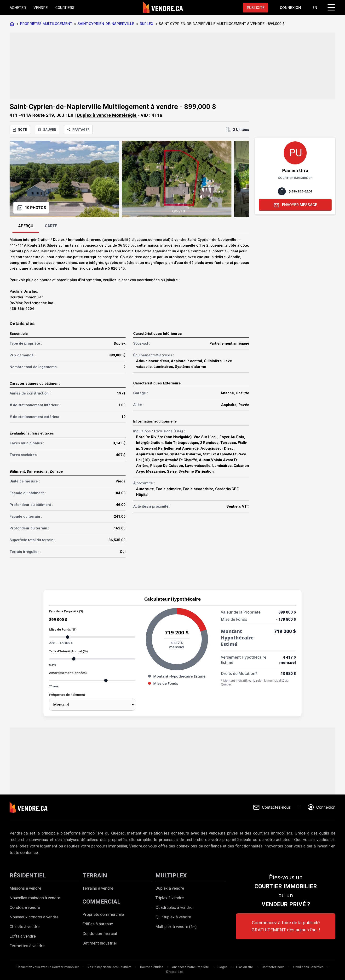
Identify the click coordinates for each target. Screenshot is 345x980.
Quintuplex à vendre (173, 917)
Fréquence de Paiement (67, 695)
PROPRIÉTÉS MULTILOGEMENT (46, 24)
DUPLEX (147, 24)
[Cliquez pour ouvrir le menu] (331, 7)
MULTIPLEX (171, 876)
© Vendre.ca (175, 972)
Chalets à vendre (25, 927)
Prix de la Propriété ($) (66, 611)
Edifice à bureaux (98, 924)
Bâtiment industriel (100, 943)
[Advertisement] (153, 66)
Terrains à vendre (98, 888)
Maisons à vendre (25, 888)
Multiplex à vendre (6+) (176, 927)
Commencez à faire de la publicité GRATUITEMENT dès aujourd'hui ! (286, 926)
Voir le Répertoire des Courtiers (109, 967)
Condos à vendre (25, 907)
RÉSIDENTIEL (28, 876)
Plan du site (244, 967)
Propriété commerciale (103, 914)
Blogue (222, 967)
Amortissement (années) (68, 673)
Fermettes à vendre (27, 946)
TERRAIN (95, 876)
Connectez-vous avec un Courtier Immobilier (48, 967)
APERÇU (26, 226)
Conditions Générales (308, 967)
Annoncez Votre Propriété (190, 967)
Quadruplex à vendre (174, 907)
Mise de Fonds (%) (63, 629)
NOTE (20, 130)
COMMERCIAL (101, 902)
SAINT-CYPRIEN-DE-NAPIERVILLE (106, 24)
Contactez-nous (273, 967)
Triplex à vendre (170, 898)
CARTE (51, 226)
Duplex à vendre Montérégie (107, 115)
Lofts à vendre (23, 936)
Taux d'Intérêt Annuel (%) (68, 651)
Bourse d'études (152, 967)
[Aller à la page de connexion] (290, 8)
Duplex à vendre (170, 888)
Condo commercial (100, 934)
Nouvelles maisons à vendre (35, 898)
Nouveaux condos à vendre (34, 917)
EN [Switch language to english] (315, 8)
